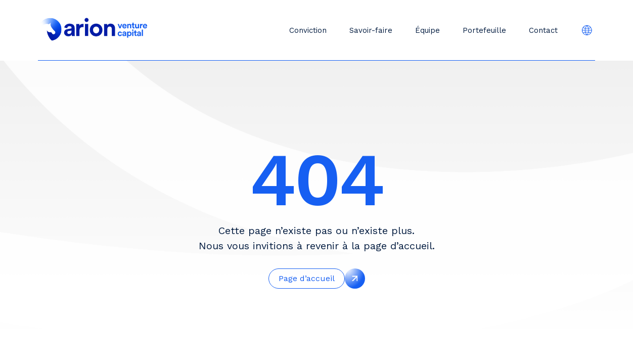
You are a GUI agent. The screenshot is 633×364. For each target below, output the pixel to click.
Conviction (308, 30)
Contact (543, 30)
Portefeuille (484, 30)
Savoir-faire (371, 30)
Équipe (427, 30)
